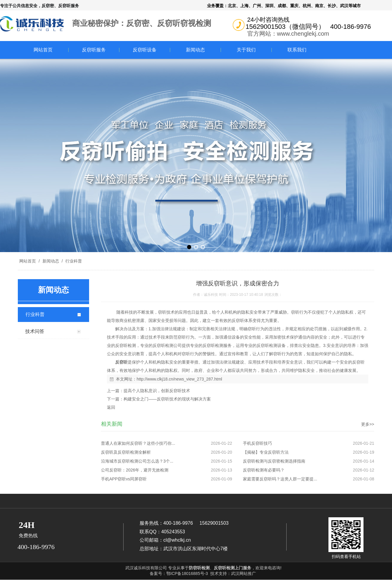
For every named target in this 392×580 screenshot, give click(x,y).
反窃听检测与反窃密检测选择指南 (274, 461)
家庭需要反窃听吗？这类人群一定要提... (280, 479)
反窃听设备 (145, 50)
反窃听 (121, 362)
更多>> (368, 424)
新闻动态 (195, 50)
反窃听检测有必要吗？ (264, 470)
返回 (111, 407)
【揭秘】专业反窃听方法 (266, 452)
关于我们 (246, 50)
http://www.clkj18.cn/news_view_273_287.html (179, 379)
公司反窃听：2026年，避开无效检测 (135, 470)
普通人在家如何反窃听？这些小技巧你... (138, 443)
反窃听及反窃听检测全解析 (126, 452)
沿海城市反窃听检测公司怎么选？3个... (137, 461)
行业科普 (73, 261)
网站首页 (43, 50)
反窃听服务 (94, 50)
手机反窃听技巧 (257, 443)
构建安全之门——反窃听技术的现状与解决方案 (167, 399)
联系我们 (297, 50)
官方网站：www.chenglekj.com (288, 34)
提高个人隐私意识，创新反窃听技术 (157, 391)
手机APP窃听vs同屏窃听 (124, 479)
